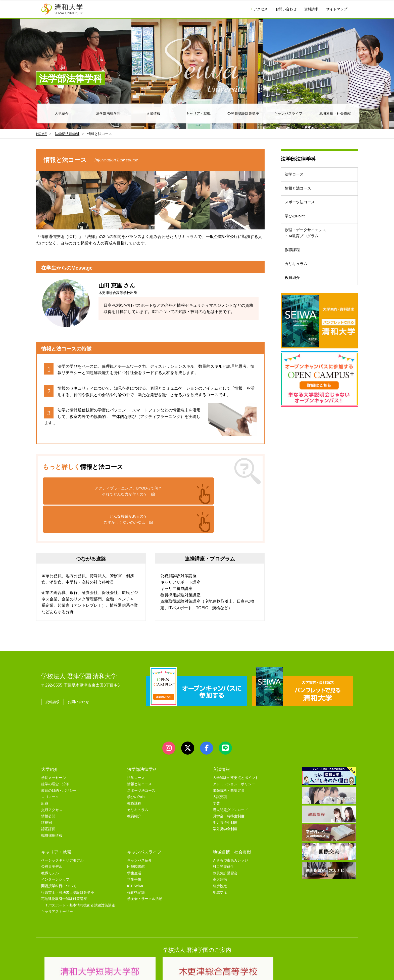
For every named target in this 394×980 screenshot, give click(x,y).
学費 (216, 775)
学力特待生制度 (225, 794)
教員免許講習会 (225, 845)
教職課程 (294, 266)
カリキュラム (298, 283)
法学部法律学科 (108, 113)
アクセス (259, 9)
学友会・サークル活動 (145, 870)
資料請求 (310, 9)
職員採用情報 (52, 807)
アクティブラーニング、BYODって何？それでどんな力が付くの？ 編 (95, 492)
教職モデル (50, 845)
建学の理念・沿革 (55, 756)
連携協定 (220, 858)
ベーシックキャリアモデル (62, 832)
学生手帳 (134, 851)
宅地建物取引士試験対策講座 (64, 870)
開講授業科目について (59, 858)
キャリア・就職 (198, 113)
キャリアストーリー (57, 883)
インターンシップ (55, 851)
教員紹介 (294, 299)
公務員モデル (52, 838)
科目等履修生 (223, 838)
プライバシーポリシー (187, 970)
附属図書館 (136, 838)
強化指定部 (136, 864)
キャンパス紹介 (139, 832)
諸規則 (46, 794)
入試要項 (220, 769)
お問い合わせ (285, 9)
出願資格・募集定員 (229, 762)
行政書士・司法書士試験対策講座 (68, 864)
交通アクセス (52, 782)
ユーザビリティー (110, 970)
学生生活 (134, 845)
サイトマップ (336, 9)
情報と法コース (300, 192)
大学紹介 (62, 113)
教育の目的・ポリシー (59, 762)
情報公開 (48, 788)
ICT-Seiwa (135, 858)
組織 (45, 775)
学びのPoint (297, 226)
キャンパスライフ (288, 113)
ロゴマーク (50, 769)
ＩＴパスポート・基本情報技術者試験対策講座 (78, 877)
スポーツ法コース (302, 209)
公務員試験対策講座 (243, 113)
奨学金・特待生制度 (229, 788)
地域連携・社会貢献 (335, 113)
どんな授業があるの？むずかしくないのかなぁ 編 (205, 492)
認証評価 (48, 801)
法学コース (296, 176)
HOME (41, 134)
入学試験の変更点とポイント (236, 749)
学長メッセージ (54, 749)
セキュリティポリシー (146, 970)
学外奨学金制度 (225, 801)
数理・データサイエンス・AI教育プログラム (308, 246)
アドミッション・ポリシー (234, 756)
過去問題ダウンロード (230, 782)
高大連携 (220, 851)
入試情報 (153, 113)
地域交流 (220, 864)
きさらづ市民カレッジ (230, 832)
